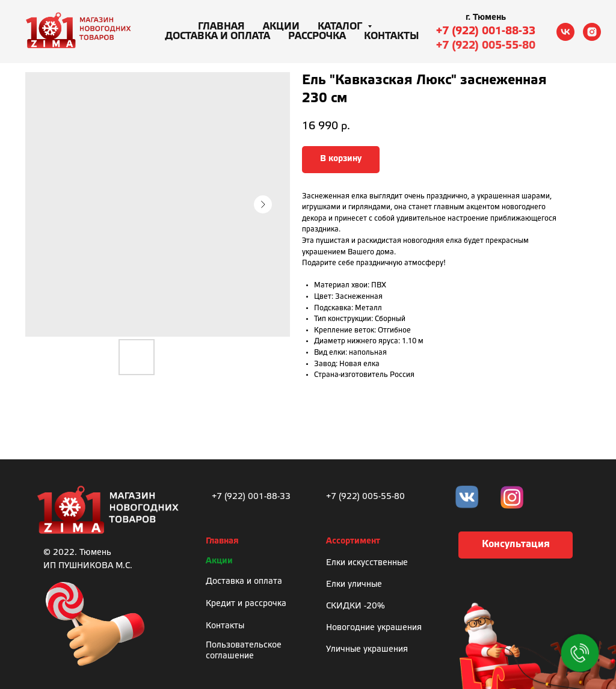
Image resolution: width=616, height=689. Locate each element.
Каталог (341, 27)
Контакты (392, 36)
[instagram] (592, 32)
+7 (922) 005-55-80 (486, 46)
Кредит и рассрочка (246, 604)
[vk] (565, 32)
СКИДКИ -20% (356, 606)
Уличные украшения (367, 650)
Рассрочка (317, 36)
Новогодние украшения (374, 628)
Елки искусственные (367, 563)
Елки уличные (354, 585)
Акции (281, 27)
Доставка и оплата (217, 36)
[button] (516, 545)
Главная (221, 27)
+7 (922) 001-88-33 (486, 31)
